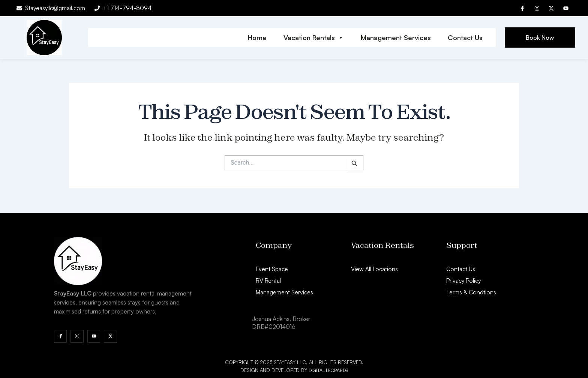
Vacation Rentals (314, 38)
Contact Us (465, 38)
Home (257, 38)
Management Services (396, 38)
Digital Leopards (328, 370)
